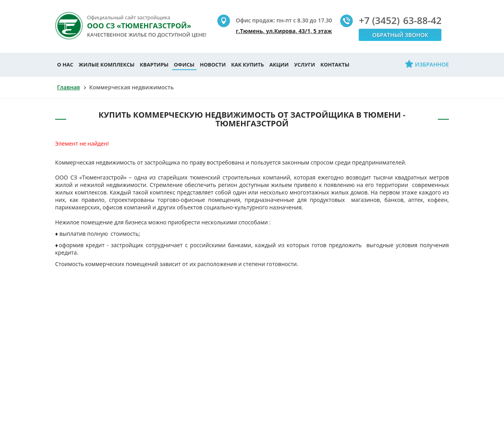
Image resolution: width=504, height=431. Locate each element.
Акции (279, 65)
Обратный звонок (400, 35)
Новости (213, 65)
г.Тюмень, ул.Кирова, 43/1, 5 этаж (284, 31)
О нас (65, 65)
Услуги (305, 65)
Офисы (184, 65)
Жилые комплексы (107, 65)
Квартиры (154, 65)
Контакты (335, 65)
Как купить (247, 65)
